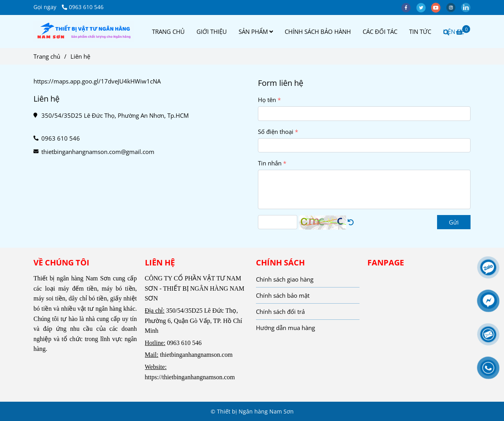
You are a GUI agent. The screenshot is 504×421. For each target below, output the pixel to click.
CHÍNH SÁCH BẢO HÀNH (318, 32)
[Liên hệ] (84, 32)
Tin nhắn (270, 163)
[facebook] (409, 7)
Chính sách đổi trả (280, 312)
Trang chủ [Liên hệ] (47, 56)
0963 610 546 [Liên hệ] (83, 7)
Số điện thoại (276, 132)
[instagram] (454, 7)
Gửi (454, 222)
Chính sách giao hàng (285, 279)
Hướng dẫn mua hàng (285, 328)
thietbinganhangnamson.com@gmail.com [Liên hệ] (98, 152)
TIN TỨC (420, 32)
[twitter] (424, 7)
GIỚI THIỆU (212, 32)
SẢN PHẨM (256, 32)
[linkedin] (468, 7)
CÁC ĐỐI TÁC (380, 32)
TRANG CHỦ (168, 32)
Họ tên (267, 100)
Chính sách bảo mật (283, 295)
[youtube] (439, 7)
